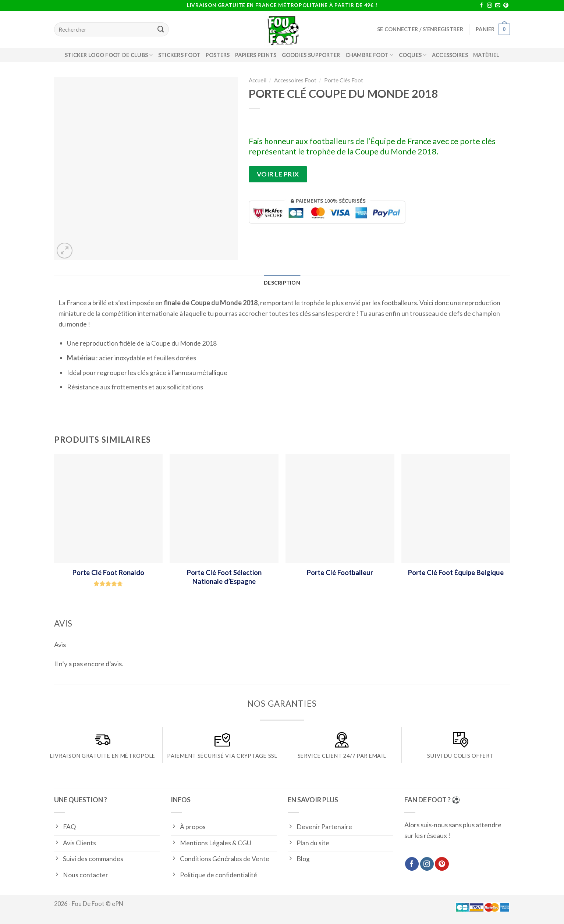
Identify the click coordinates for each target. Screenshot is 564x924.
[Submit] (161, 29)
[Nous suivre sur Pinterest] (506, 6)
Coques (413, 55)
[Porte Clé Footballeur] (340, 509)
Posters (218, 55)
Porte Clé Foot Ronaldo (108, 572)
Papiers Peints (256, 55)
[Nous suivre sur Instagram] (490, 6)
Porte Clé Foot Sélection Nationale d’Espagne (224, 577)
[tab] (282, 283)
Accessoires (450, 55)
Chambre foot (370, 55)
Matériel (486, 55)
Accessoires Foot (295, 80)
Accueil (258, 80)
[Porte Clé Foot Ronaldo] (108, 509)
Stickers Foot (179, 55)
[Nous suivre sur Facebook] (482, 6)
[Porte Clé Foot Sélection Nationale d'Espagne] (224, 509)
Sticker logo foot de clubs (109, 55)
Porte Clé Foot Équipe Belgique (456, 572)
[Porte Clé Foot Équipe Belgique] (456, 509)
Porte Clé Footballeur (340, 572)
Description (282, 283)
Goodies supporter (311, 55)
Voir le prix (278, 174)
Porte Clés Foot (344, 80)
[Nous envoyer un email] (498, 6)
